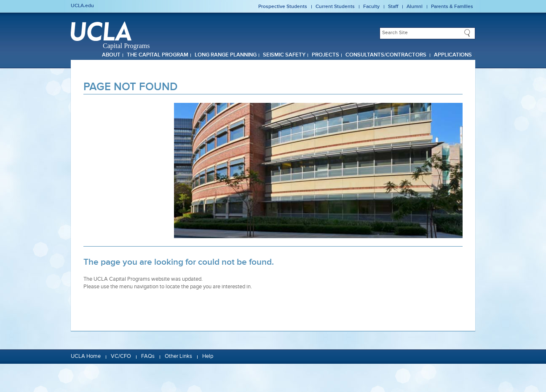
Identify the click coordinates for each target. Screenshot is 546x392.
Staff (393, 7)
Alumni (415, 7)
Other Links (178, 356)
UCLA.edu (82, 6)
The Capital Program (158, 55)
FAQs (148, 356)
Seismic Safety (284, 55)
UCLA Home (86, 356)
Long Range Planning (226, 55)
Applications (453, 55)
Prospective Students (283, 7)
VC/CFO (121, 356)
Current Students (335, 7)
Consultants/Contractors (387, 55)
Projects (325, 55)
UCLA (101, 31)
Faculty (371, 7)
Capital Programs (126, 46)
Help (208, 356)
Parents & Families (452, 7)
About (111, 55)
